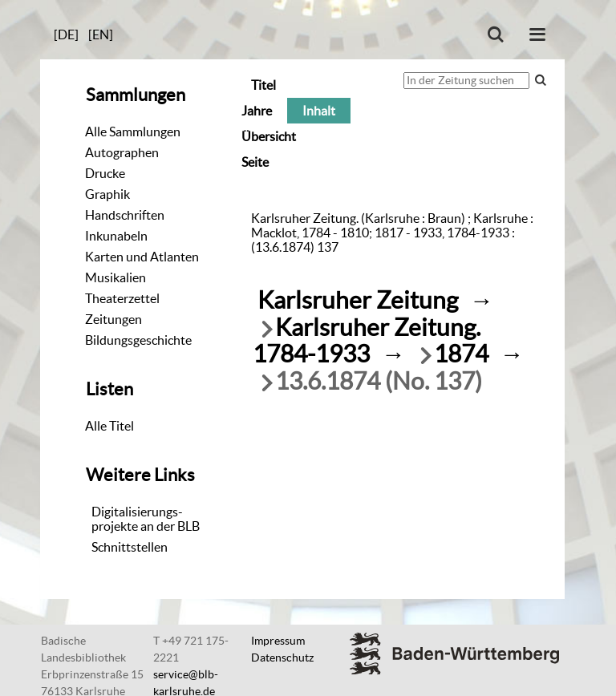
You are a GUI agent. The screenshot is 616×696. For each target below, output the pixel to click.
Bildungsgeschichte (138, 340)
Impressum (278, 641)
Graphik (107, 194)
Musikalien (115, 277)
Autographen (122, 152)
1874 (461, 354)
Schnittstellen (130, 547)
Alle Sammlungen (133, 132)
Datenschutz (282, 658)
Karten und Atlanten (142, 257)
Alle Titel (109, 426)
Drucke (105, 173)
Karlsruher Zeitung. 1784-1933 (367, 341)
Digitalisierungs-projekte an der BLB (146, 519)
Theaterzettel (122, 298)
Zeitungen (113, 319)
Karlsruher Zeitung (358, 300)
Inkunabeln (116, 236)
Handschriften (125, 215)
